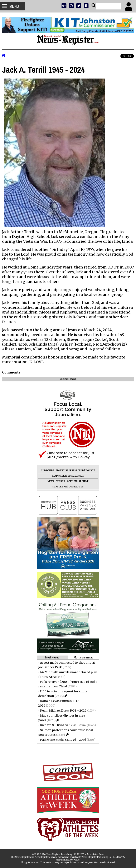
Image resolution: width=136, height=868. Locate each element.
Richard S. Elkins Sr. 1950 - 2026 (63, 725)
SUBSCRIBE (47, 470)
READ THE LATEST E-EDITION (68, 476)
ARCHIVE (84, 481)
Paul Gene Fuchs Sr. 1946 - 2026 (63, 740)
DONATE (90, 470)
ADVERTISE (62, 470)
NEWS (51, 481)
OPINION (72, 481)
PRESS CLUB (77, 470)
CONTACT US (76, 487)
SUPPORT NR (60, 487)
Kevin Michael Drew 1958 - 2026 (63, 711)
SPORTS (60, 481)
